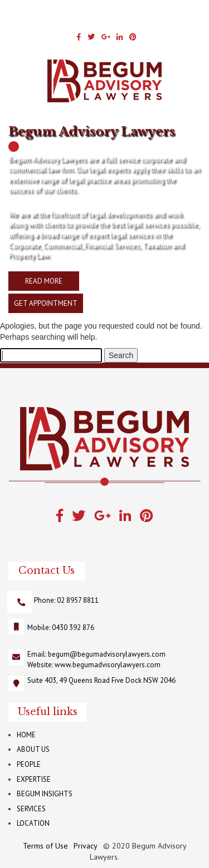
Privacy (86, 846)
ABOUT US (33, 749)
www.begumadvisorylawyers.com (108, 665)
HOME (26, 735)
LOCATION (33, 823)
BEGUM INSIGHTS (45, 794)
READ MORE (44, 281)
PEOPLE (29, 764)
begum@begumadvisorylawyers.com (107, 654)
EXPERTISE (34, 779)
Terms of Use (45, 846)
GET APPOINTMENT (46, 303)
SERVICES (31, 809)
